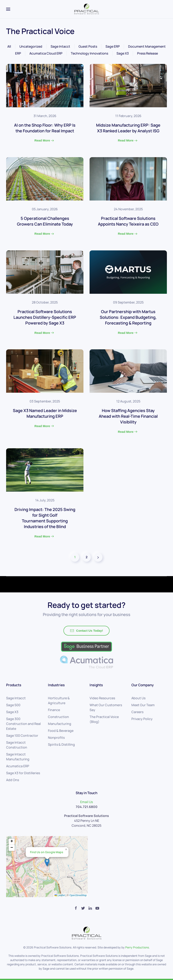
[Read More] (45, 106)
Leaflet (60, 895)
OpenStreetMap (78, 895)
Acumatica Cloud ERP (46, 53)
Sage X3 (123, 53)
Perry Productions (137, 947)
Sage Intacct (60, 46)
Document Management (147, 46)
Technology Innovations (89, 53)
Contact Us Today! (86, 631)
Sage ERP (113, 46)
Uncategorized (31, 46)
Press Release (147, 53)
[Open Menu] (8, 9)
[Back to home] (87, 9)
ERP (18, 53)
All (9, 46)
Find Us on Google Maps (47, 852)
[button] (47, 862)
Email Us (86, 802)
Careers (137, 712)
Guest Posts (88, 46)
